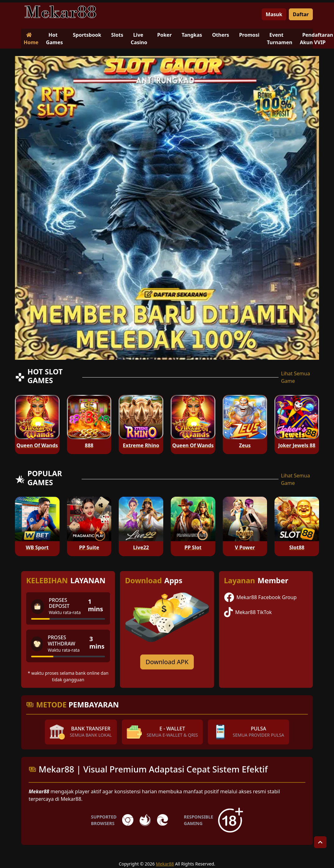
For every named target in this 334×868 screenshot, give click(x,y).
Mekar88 (165, 864)
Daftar (301, 14)
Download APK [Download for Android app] (167, 662)
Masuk (274, 14)
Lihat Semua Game (296, 377)
